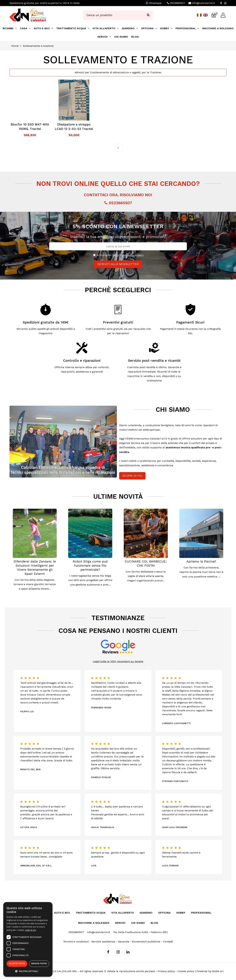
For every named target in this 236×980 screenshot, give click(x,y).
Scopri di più (132, 476)
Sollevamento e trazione (38, 46)
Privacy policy (166, 971)
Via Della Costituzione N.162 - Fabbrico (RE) (140, 932)
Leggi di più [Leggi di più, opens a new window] (31, 930)
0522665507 (178, 3)
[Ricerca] (148, 15)
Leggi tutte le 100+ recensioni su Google (118, 661)
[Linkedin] (128, 952)
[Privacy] (94, 255)
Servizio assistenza (103, 942)
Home (15, 46)
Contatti (168, 942)
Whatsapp (154, 3)
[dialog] (28, 939)
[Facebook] (221, 3)
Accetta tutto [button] (17, 964)
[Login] (223, 15)
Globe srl (218, 971)
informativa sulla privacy (128, 255)
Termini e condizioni (76, 942)
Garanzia (124, 942)
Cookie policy (186, 971)
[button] (28, 971)
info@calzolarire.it (203, 3)
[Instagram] (225, 3)
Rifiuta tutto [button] (39, 964)
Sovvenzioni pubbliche (146, 942)
